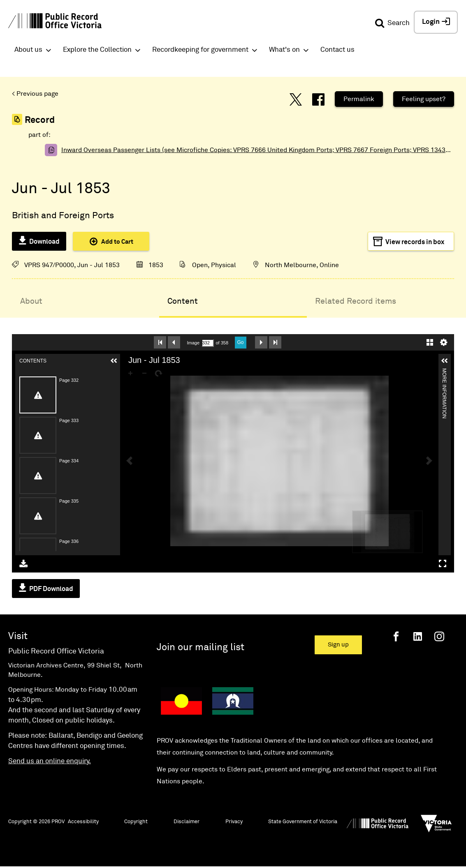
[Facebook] (396, 636)
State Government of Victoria (303, 822)
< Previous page (35, 94)
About (31, 301)
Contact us (337, 50)
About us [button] (28, 50)
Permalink (359, 99)
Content (183, 301)
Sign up (338, 645)
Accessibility (83, 822)
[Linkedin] (418, 636)
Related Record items (356, 301)
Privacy (234, 822)
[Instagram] (439, 636)
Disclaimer (187, 822)
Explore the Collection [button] (97, 50)
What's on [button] (284, 50)
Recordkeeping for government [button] (200, 50)
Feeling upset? (424, 99)
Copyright (136, 822)
